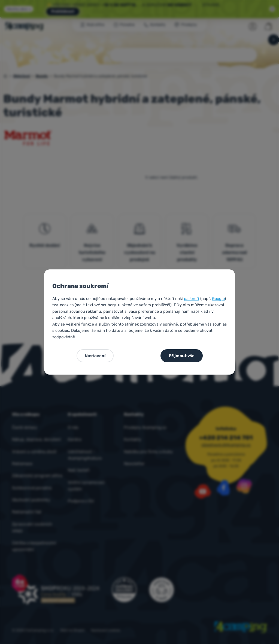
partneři (192, 299)
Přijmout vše (182, 356)
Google (218, 299)
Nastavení (95, 356)
